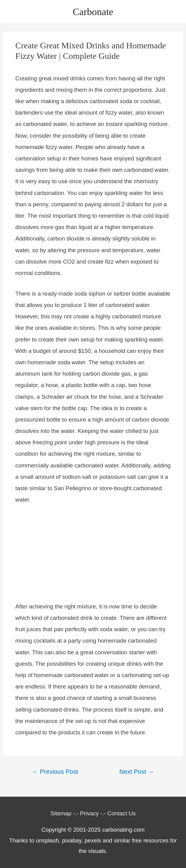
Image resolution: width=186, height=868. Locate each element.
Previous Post (55, 772)
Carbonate (93, 12)
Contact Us (121, 813)
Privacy (89, 813)
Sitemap (61, 813)
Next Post (137, 772)
